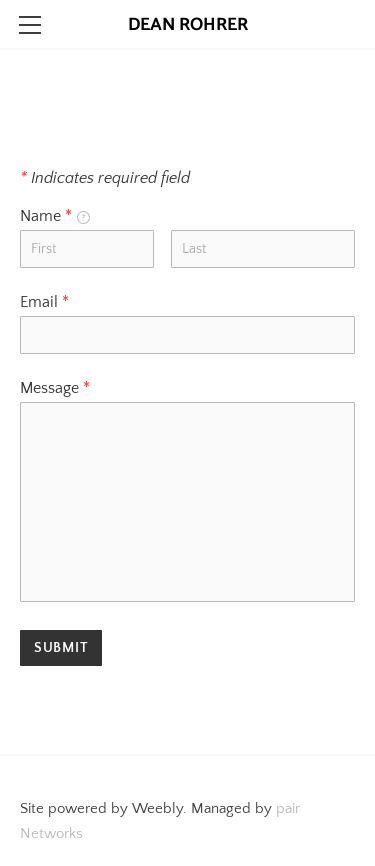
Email (44, 302)
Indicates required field (105, 178)
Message (55, 388)
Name (55, 216)
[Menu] (30, 25)
